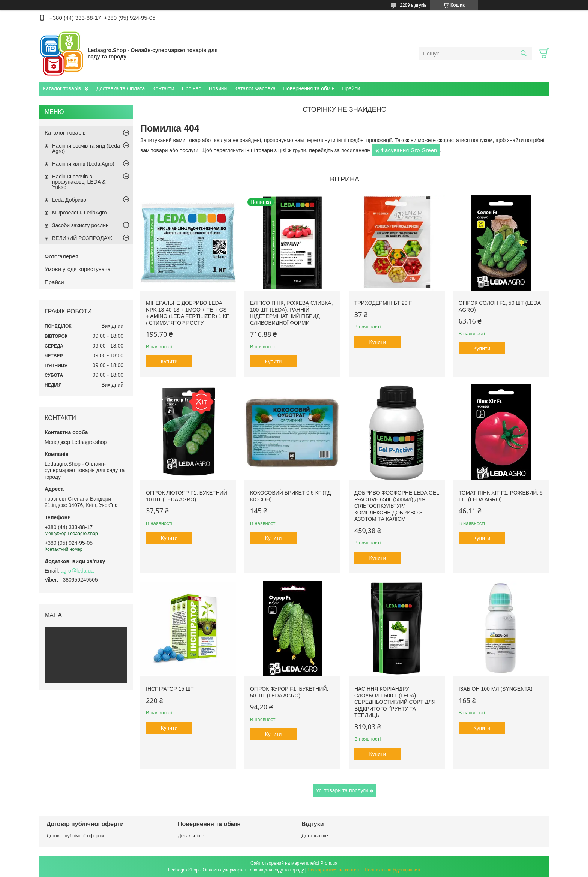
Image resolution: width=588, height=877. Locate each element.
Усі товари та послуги (342, 790)
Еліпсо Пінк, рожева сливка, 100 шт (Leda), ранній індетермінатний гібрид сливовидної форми (292, 313)
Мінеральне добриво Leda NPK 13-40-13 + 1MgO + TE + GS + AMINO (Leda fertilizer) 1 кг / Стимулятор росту (187, 313)
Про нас (192, 88)
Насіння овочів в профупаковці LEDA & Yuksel (79, 182)
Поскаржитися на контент (334, 870)
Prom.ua (329, 863)
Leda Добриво (69, 200)
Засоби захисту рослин (80, 225)
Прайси (351, 88)
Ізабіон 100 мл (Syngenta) (496, 689)
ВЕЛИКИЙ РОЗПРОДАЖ (82, 238)
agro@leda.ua (77, 571)
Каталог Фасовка (255, 88)
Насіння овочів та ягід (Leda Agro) (86, 148)
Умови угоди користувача (78, 269)
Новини (218, 88)
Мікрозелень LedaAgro (79, 213)
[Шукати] (523, 54)
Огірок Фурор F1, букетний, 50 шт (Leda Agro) (289, 692)
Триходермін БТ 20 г (383, 303)
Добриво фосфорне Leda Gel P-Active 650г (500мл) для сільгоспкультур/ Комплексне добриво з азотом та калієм (397, 506)
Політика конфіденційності (393, 870)
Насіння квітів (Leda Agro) (83, 164)
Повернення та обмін (309, 88)
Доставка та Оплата (120, 88)
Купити (169, 361)
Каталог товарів (62, 88)
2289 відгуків (413, 5)
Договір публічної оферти (75, 836)
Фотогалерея (61, 256)
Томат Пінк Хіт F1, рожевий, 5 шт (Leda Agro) (501, 496)
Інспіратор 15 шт (170, 689)
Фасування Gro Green (409, 150)
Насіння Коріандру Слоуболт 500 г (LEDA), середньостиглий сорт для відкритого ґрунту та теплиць (395, 702)
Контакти (163, 88)
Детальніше (191, 836)
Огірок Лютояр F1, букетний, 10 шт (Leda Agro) (187, 496)
